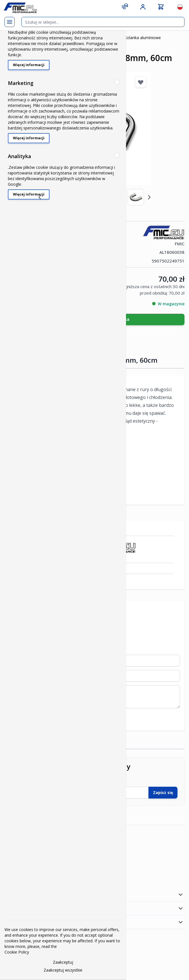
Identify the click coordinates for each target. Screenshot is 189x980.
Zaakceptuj (63, 962)
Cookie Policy (17, 952)
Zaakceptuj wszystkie (63, 970)
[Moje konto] (143, 7)
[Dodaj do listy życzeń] (141, 82)
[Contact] (125, 6)
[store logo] (20, 8)
